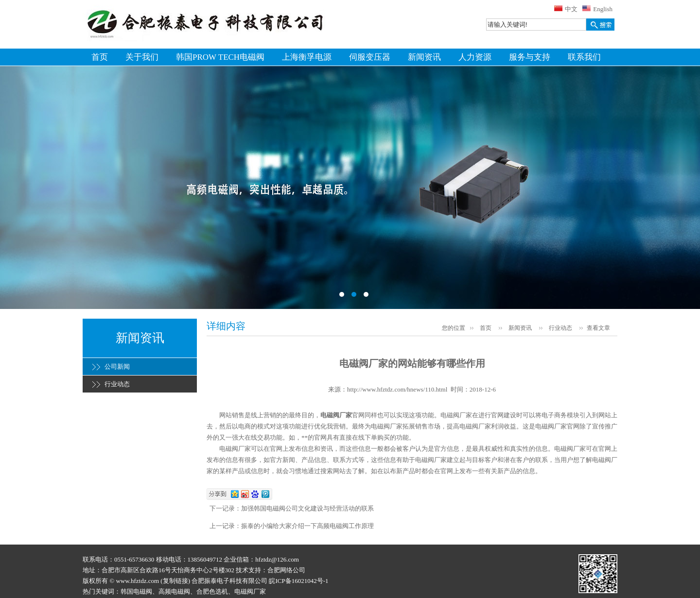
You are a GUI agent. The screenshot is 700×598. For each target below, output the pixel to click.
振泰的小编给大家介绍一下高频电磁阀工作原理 (307, 526)
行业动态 (117, 384)
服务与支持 (530, 57)
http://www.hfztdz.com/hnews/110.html (397, 389)
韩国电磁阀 (136, 591)
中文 (571, 9)
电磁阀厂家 (336, 415)
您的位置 (454, 328)
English (603, 9)
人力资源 (475, 57)
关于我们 (142, 57)
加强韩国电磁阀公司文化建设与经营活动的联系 (307, 508)
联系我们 (584, 57)
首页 (100, 57)
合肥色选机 (212, 591)
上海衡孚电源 (307, 57)
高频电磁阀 (174, 591)
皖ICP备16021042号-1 (298, 581)
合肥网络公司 (286, 570)
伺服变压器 (370, 57)
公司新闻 (117, 367)
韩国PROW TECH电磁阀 (220, 57)
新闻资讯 (424, 57)
